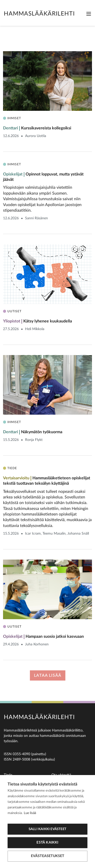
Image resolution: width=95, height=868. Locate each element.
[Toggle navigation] (89, 14)
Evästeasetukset (48, 856)
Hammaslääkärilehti (39, 14)
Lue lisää (30, 813)
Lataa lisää (48, 675)
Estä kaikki (47, 843)
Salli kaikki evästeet (48, 829)
